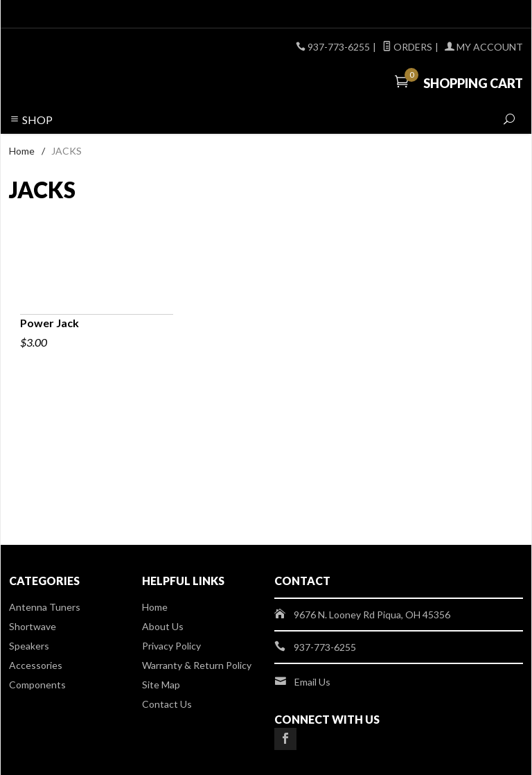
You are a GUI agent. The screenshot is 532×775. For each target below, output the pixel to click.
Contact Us (167, 704)
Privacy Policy (171, 646)
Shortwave (33, 626)
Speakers (29, 646)
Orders (407, 47)
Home (22, 151)
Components (37, 685)
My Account (484, 47)
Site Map (161, 685)
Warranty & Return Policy (197, 665)
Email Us (312, 682)
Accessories (36, 665)
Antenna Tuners (45, 607)
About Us (163, 626)
